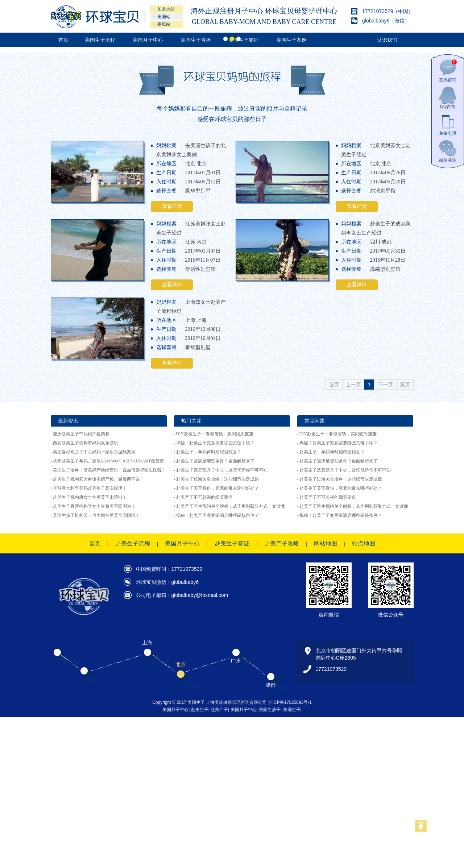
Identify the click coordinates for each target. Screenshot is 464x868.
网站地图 (326, 543)
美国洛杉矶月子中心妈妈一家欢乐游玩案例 (94, 452)
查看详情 (172, 206)
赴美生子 (200, 710)
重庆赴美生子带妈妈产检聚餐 (81, 434)
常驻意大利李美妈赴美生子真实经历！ (90, 488)
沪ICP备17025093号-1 (290, 702)
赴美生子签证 (232, 543)
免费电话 (448, 124)
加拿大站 (166, 9)
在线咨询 (448, 71)
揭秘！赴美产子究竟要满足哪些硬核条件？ (217, 515)
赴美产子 (219, 710)
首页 (95, 543)
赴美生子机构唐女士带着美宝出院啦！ (90, 497)
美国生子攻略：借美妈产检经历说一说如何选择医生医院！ (109, 470)
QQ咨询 (448, 98)
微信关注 (448, 151)
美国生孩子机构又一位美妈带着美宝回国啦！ (96, 515)
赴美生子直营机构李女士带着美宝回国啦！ (94, 506)
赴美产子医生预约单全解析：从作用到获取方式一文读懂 (231, 506)
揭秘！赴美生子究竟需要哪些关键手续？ (215, 443)
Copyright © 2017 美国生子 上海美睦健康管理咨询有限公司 (210, 702)
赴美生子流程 (133, 543)
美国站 (164, 17)
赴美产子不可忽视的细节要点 (204, 497)
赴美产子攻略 (282, 543)
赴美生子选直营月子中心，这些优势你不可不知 (222, 470)
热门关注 (191, 421)
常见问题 (315, 421)
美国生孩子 (270, 710)
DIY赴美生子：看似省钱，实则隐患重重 (215, 434)
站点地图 (364, 543)
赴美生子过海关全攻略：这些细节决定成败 (217, 479)
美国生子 (292, 710)
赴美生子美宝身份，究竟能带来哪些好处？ (217, 488)
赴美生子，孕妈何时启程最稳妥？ (209, 452)
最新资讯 (68, 421)
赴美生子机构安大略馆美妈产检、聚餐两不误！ (99, 479)
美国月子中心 (182, 543)
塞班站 (164, 24)
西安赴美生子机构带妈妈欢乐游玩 (86, 443)
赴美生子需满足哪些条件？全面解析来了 (215, 461)
